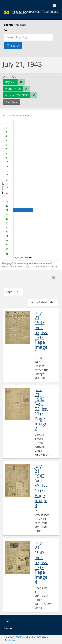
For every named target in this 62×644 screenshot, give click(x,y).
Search (8, 25)
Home (8, 628)
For (6, 30)
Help (7, 621)
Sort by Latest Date (43, 302)
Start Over (12, 102)
